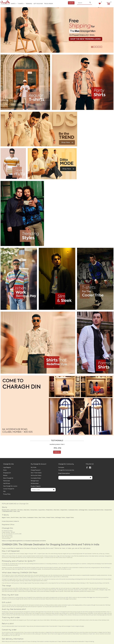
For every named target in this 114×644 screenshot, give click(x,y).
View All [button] (57, 452)
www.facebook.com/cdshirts (39, 541)
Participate (61, 467)
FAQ (4, 491)
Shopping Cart (7, 473)
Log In (71, 3)
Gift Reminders (35, 483)
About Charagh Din (8, 478)
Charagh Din (7, 528)
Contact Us (16, 521)
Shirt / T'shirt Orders (36, 473)
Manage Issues (35, 481)
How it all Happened (11, 551)
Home (5, 470)
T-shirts (21, 4)
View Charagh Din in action (10, 486)
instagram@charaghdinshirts (15, 541)
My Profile (34, 467)
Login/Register (7, 467)
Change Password (36, 470)
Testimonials (7, 481)
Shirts (14, 4)
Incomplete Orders (36, 478)
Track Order (48, 4)
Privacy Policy (7, 494)
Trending (29, 4)
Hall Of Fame (7, 483)
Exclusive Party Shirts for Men (96, 510)
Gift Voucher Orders (36, 475)
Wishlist (5, 475)
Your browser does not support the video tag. (92, 118)
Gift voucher (38, 4)
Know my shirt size (10, 595)
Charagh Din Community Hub (66, 470)
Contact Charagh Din (9, 489)
